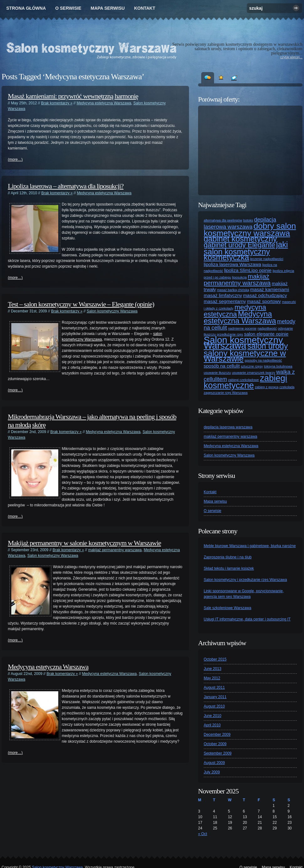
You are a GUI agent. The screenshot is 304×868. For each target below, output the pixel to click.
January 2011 (215, 697)
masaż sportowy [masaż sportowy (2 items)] (264, 301)
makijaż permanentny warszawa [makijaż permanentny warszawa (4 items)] (237, 280)
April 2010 (212, 725)
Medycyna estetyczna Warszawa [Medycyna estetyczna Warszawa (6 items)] (240, 317)
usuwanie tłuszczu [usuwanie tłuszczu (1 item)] (217, 373)
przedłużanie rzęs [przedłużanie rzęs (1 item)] (230, 334)
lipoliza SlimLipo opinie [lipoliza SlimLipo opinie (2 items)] (248, 270)
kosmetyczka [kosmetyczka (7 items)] (226, 257)
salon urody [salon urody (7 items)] (267, 346)
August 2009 (214, 763)
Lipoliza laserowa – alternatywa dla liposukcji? (66, 186)
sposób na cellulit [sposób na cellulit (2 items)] (222, 366)
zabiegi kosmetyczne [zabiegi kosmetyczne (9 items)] (245, 382)
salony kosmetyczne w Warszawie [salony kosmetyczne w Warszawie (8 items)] (245, 356)
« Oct (203, 834)
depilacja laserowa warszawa (228, 427)
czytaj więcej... (291, 57)
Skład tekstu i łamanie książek (229, 568)
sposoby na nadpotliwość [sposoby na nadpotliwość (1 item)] (263, 360)
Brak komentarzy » (57, 103)
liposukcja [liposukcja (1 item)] (239, 277)
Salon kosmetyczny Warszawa (112, 311)
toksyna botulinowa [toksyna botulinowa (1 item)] (278, 366)
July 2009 (212, 772)
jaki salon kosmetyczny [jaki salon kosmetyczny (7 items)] (246, 248)
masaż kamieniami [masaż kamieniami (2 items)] (270, 289)
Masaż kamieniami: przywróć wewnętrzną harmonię (73, 96)
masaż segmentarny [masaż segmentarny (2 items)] (225, 301)
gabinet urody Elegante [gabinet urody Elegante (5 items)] (239, 245)
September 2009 (218, 753)
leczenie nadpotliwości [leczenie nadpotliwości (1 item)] (267, 259)
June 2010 (212, 716)
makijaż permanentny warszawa (115, 550)
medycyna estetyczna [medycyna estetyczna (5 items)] (235, 311)
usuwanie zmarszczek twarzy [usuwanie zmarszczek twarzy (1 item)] (254, 373)
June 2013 (212, 669)
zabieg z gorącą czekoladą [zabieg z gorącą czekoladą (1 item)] (275, 387)
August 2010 (214, 706)
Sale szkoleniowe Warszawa (228, 608)
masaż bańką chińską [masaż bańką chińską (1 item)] (233, 290)
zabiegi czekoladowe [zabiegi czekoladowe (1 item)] (244, 380)
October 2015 (215, 659)
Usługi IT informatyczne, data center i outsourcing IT (247, 619)
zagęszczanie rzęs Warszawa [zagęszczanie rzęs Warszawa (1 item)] (226, 393)
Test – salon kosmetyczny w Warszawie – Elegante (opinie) (81, 304)
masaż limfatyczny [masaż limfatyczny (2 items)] (223, 295)
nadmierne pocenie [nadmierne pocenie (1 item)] (242, 328)
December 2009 (217, 735)
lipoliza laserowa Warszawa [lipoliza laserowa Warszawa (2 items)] (232, 264)
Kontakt (145, 8)
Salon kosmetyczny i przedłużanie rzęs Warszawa (245, 580)
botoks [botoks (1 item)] (248, 220)
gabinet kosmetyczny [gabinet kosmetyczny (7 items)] (240, 239)
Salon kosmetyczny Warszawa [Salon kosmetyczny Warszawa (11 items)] (243, 343)
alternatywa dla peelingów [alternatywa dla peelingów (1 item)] (223, 220)
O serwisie (68, 8)
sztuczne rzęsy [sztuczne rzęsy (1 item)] (252, 366)
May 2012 (212, 678)
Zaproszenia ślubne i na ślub (228, 557)
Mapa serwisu (108, 8)
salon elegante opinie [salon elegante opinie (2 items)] (266, 334)
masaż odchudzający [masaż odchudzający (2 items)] (265, 295)
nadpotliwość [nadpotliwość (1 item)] (267, 328)
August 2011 (214, 688)
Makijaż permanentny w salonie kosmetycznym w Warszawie (84, 543)
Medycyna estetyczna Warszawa (104, 103)
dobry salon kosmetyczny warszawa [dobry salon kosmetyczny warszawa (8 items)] (250, 230)
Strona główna (26, 8)
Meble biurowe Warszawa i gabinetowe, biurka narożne (250, 546)
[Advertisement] (251, 150)
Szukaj (296, 8)
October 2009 (215, 744)
